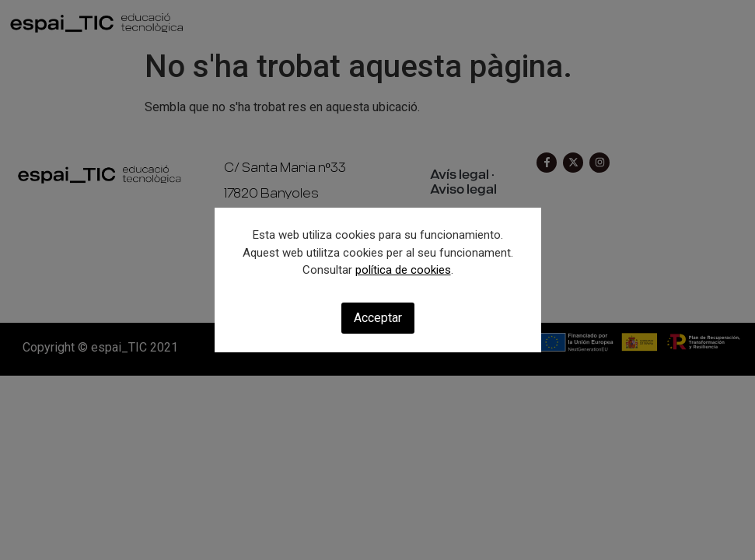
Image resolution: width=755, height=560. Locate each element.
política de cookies (403, 270)
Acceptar (378, 318)
